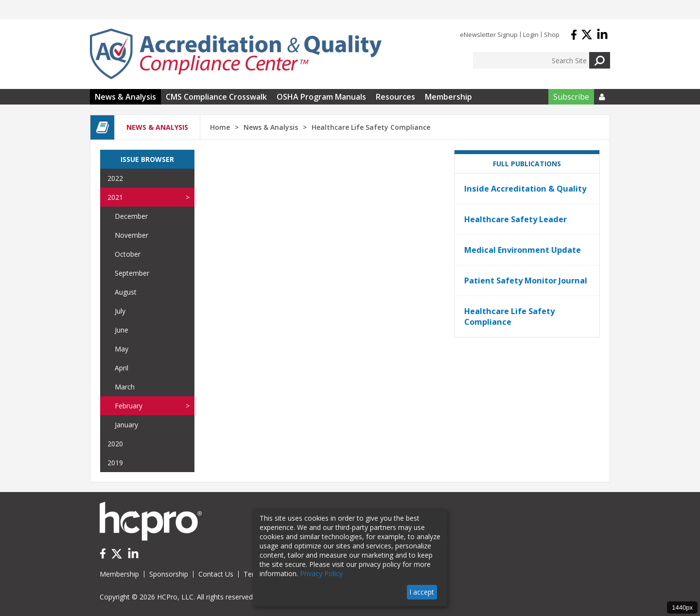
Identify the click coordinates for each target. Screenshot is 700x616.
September (132, 273)
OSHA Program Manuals (321, 97)
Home (220, 127)
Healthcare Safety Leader (516, 219)
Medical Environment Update (523, 250)
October (128, 254)
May (122, 349)
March (125, 387)
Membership (448, 97)
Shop (552, 35)
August (126, 292)
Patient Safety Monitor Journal (526, 281)
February (129, 406)
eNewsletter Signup (489, 35)
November (131, 235)
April (122, 368)
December (131, 216)
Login (531, 35)
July (120, 311)
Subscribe (571, 97)
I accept (422, 592)
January (126, 425)
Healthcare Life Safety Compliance (509, 317)
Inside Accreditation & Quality (525, 189)
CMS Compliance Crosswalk (216, 97)
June (122, 330)
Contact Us (216, 574)
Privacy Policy (321, 573)
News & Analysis (125, 97)
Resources (395, 97)
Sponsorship (169, 574)
